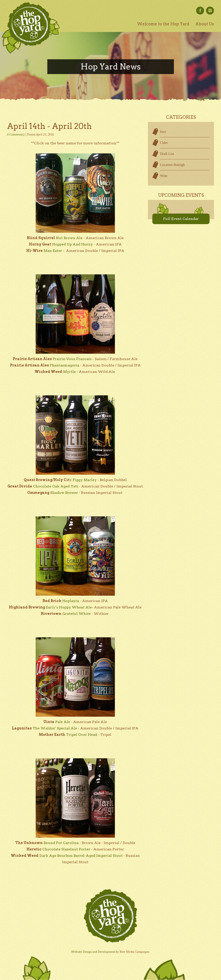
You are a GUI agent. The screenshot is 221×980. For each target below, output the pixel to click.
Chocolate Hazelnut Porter (66, 849)
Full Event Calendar (181, 219)
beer (163, 132)
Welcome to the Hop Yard (163, 24)
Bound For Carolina (61, 843)
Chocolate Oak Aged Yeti (56, 486)
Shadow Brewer (64, 493)
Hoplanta (71, 601)
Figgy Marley (85, 480)
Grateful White (76, 614)
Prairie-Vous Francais (72, 359)
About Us (205, 24)
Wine (164, 176)
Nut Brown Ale (69, 238)
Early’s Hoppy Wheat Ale (69, 607)
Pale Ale (63, 722)
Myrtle (69, 372)
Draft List (167, 154)
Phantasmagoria (64, 365)
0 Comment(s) (16, 135)
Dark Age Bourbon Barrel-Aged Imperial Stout (81, 856)
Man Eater (53, 251)
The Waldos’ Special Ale (55, 728)
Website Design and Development (93, 952)
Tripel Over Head (82, 735)
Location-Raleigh (172, 165)
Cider (164, 143)
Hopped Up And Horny (72, 244)
